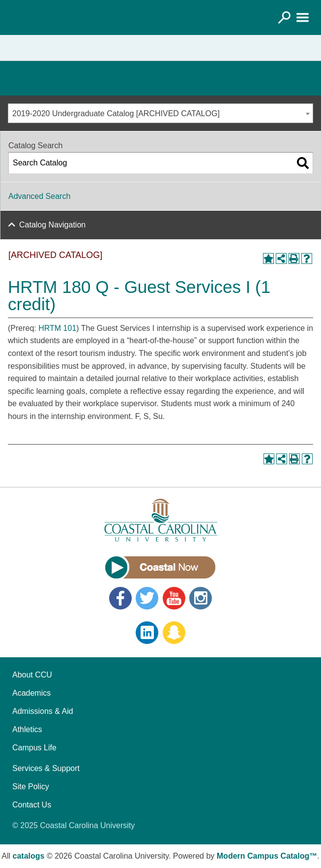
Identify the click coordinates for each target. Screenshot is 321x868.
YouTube (174, 598)
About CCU (32, 675)
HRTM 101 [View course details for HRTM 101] (57, 328)
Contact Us (32, 805)
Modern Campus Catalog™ (267, 856)
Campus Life (34, 748)
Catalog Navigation (52, 225)
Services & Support (46, 768)
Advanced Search (39, 196)
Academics (31, 693)
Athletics (27, 729)
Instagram (201, 598)
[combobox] (160, 113)
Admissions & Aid (43, 711)
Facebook (120, 598)
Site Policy (31, 787)
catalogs (29, 856)
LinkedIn (147, 633)
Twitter (147, 598)
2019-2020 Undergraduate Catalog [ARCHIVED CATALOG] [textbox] (116, 113)
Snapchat (174, 633)
